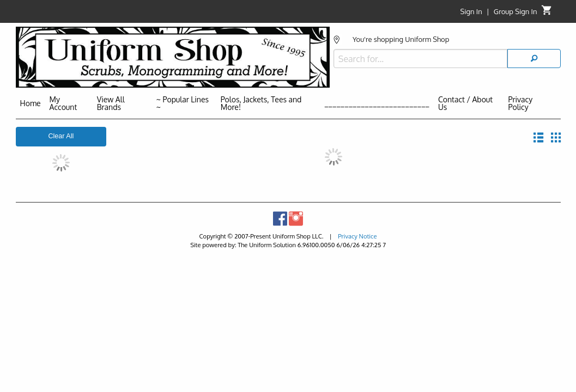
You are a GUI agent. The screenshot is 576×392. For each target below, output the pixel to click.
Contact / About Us (465, 103)
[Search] (534, 51)
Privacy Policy (521, 103)
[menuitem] (31, 105)
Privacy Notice (357, 236)
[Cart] (547, 13)
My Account (63, 103)
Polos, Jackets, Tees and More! (261, 103)
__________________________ (377, 103)
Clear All (61, 136)
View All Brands (111, 103)
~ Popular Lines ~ (182, 103)
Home (31, 103)
